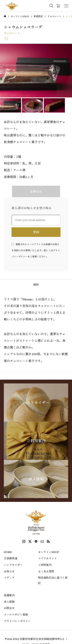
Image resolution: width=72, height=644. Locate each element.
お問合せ (9, 608)
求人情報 (9, 602)
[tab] (36, 284)
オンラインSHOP (49, 552)
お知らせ (9, 571)
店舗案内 (9, 595)
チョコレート (12, 33)
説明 (36, 284)
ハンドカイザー (13, 565)
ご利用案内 (45, 565)
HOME (8, 552)
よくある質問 (46, 571)
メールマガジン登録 (16, 614)
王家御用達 (11, 558)
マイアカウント (47, 558)
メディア (9, 578)
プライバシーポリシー (17, 621)
